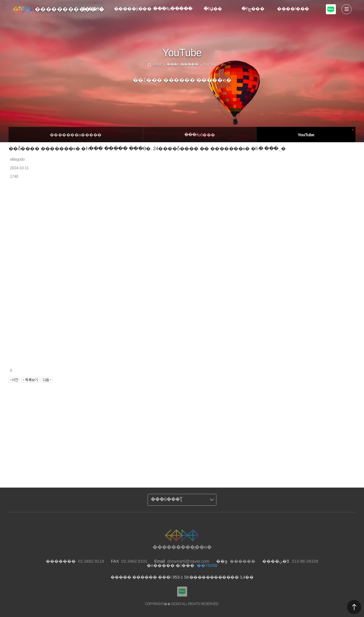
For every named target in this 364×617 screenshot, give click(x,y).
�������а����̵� (76, 135)
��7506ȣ (207, 565)
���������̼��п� (69, 9)
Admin (363, 1)
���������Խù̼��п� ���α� (331, 9)
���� (347, 9)
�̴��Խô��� (200, 135)
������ (354, 607)
